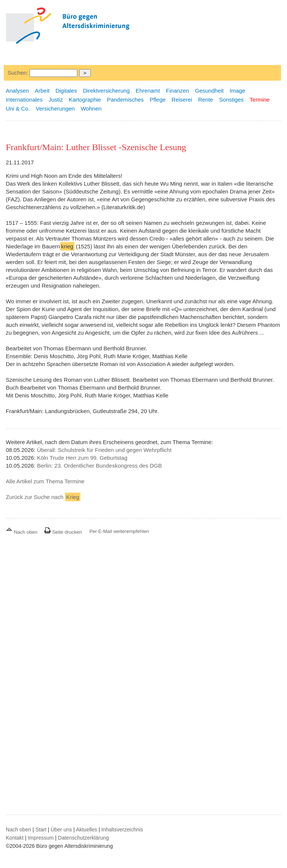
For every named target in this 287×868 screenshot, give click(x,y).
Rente (206, 100)
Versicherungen (55, 108)
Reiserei (182, 100)
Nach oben (22, 532)
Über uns (61, 830)
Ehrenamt (148, 91)
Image (238, 91)
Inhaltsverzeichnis (122, 830)
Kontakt (15, 838)
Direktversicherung (106, 91)
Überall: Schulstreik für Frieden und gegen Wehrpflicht (104, 450)
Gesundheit (209, 91)
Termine (260, 100)
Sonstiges (231, 100)
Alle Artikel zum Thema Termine (45, 481)
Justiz (56, 100)
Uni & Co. (18, 108)
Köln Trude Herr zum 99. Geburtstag (82, 458)
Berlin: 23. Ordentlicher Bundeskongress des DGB (99, 466)
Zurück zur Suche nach (43, 497)
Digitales (66, 91)
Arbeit (42, 91)
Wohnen (91, 108)
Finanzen (178, 91)
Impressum (41, 838)
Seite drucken (63, 532)
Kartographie (85, 100)
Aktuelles (87, 830)
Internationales (24, 100)
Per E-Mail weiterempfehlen (119, 531)
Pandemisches (125, 100)
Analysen (18, 91)
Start (41, 830)
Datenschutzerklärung (83, 838)
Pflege (158, 100)
